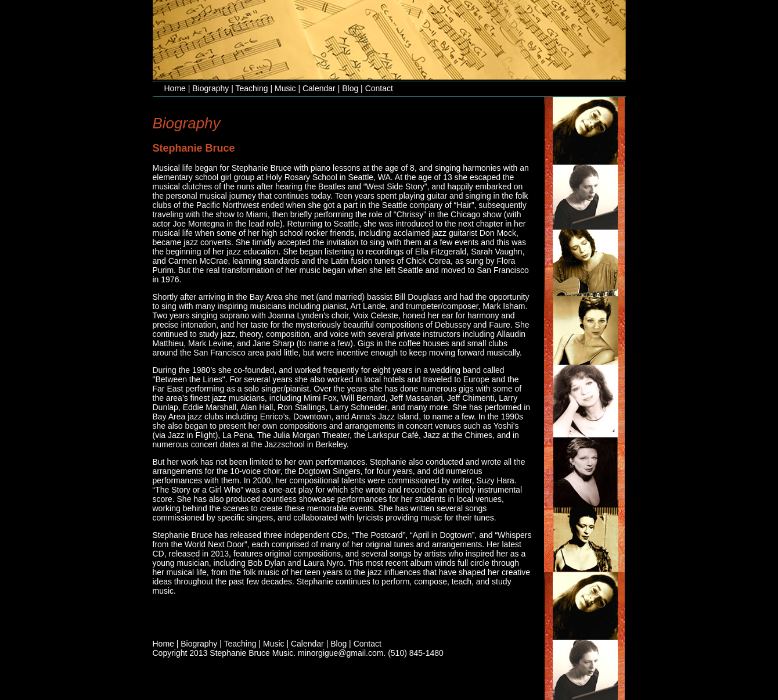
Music (285, 88)
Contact (379, 88)
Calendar (319, 88)
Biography (210, 88)
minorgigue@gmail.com (341, 653)
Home (175, 88)
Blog (350, 88)
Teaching (252, 88)
